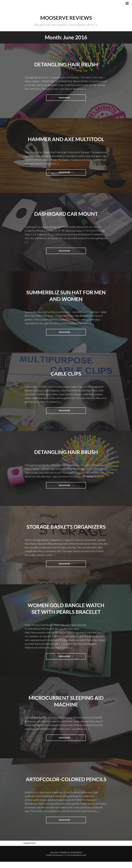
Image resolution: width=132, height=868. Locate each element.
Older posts (28, 850)
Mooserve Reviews (66, 18)
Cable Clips (66, 373)
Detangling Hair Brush (66, 64)
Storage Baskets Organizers (66, 527)
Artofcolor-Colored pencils (66, 782)
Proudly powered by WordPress (66, 859)
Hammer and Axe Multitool (66, 139)
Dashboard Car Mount (66, 214)
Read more (71, 98)
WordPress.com (78, 861)
